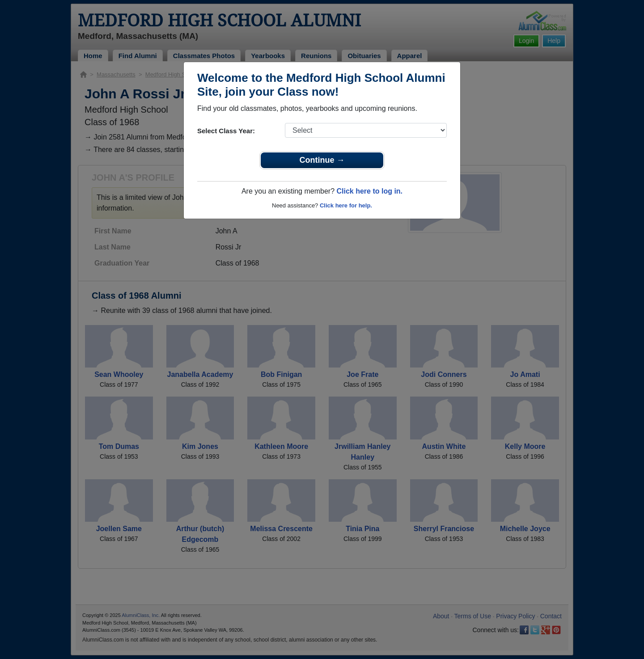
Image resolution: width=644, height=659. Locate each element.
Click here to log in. (369, 191)
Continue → (322, 160)
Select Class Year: (226, 131)
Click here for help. (346, 205)
